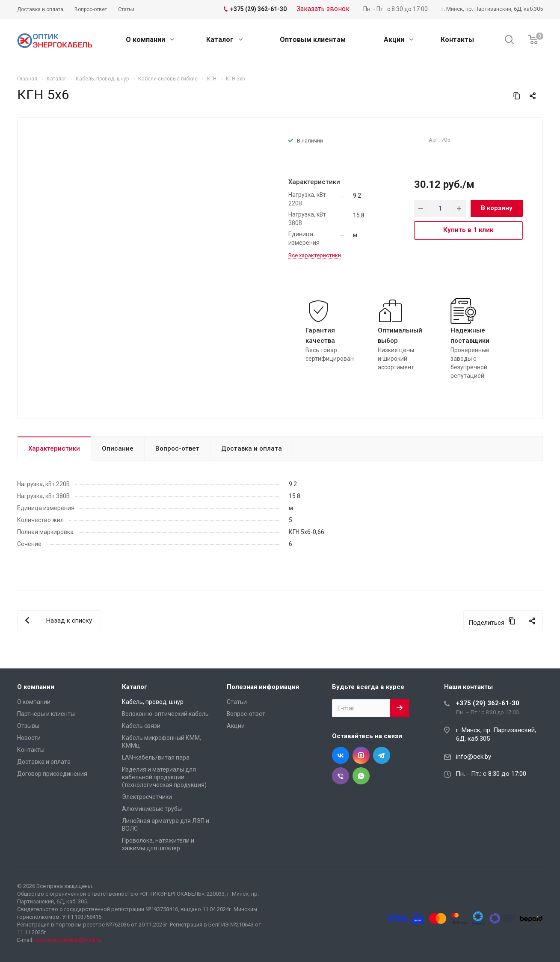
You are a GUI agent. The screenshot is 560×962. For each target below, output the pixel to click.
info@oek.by (474, 757)
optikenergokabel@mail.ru (67, 940)
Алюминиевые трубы (152, 809)
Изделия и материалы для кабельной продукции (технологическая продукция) (164, 777)
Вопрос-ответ (177, 448)
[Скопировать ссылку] (517, 96)
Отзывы (28, 726)
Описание (118, 448)
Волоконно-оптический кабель (165, 714)
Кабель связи (141, 726)
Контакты (457, 40)
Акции (399, 40)
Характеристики (54, 448)
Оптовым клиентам (313, 40)
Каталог (225, 40)
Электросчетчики (147, 797)
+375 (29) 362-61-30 (488, 703)
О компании (150, 40)
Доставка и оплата (252, 448)
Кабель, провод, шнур (153, 702)
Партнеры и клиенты (46, 714)
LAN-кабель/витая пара (156, 757)
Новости (29, 738)
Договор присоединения (52, 774)
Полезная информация (263, 687)
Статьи (237, 702)
